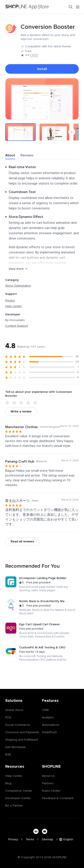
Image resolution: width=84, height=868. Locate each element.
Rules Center (51, 791)
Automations (51, 725)
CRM (45, 710)
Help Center (14, 776)
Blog (8, 783)
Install (42, 69)
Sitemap (47, 839)
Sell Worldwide (15, 747)
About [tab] (10, 155)
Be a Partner (14, 806)
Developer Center (18, 798)
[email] (45, 831)
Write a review (21, 412)
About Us (48, 776)
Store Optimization (18, 286)
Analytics (48, 718)
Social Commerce (18, 725)
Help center (13, 306)
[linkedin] (36, 831)
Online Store (14, 710)
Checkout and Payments (22, 732)
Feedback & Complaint (58, 798)
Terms (30, 839)
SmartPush (49, 732)
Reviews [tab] (27, 155)
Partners (48, 783)
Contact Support (17, 326)
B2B (8, 755)
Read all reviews (22, 542)
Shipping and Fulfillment (22, 740)
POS (8, 718)
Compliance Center (19, 791)
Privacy (10, 301)
